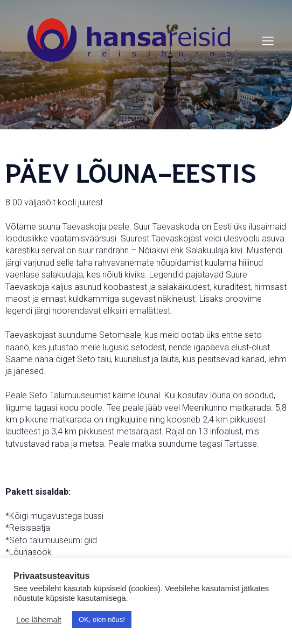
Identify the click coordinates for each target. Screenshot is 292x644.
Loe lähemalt (39, 620)
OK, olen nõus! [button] (102, 619)
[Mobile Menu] (268, 40)
